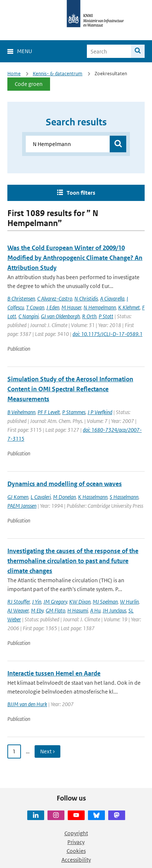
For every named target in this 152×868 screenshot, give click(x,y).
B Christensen (21, 298)
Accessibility (76, 860)
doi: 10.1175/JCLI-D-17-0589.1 (107, 334)
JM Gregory (55, 602)
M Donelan (64, 497)
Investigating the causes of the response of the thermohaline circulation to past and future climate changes (73, 561)
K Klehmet (129, 307)
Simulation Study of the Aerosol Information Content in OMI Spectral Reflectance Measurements (70, 389)
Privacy (76, 842)
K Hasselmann (93, 497)
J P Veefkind (100, 412)
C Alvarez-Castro (55, 298)
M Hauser (71, 307)
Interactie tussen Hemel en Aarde (54, 673)
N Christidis (86, 298)
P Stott (106, 316)
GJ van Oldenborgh (60, 316)
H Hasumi (78, 610)
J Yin (37, 602)
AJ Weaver (18, 610)
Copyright (76, 833)
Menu (24, 51)
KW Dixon (80, 602)
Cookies (76, 851)
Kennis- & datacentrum (58, 74)
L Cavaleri (41, 497)
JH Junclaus (114, 610)
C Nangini (29, 316)
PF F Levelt (49, 412)
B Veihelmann (21, 412)
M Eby (37, 610)
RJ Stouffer (19, 602)
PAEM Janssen (22, 506)
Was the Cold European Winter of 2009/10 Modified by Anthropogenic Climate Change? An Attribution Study (75, 258)
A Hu (95, 610)
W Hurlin (129, 602)
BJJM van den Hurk (27, 704)
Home (14, 74)
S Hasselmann (124, 497)
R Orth (89, 316)
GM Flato (55, 610)
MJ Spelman (105, 602)
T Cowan (35, 307)
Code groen (29, 84)
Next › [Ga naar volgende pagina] (47, 751)
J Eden (53, 307)
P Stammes (74, 412)
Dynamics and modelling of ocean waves (65, 484)
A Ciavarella (112, 298)
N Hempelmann (100, 307)
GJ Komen (18, 497)
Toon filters (81, 193)
